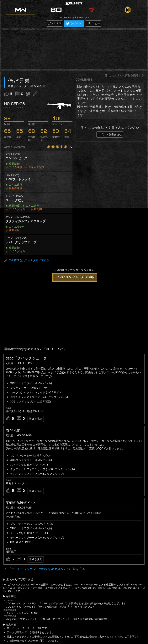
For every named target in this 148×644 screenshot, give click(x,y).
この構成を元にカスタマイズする (27, 260)
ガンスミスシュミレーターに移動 (75, 277)
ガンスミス (55, 23)
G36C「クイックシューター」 (30, 358)
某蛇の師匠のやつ (20, 503)
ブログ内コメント (133, 588)
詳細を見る (36, 419)
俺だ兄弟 (13, 431)
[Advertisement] (74, 49)
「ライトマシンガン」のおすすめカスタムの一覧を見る (46, 569)
